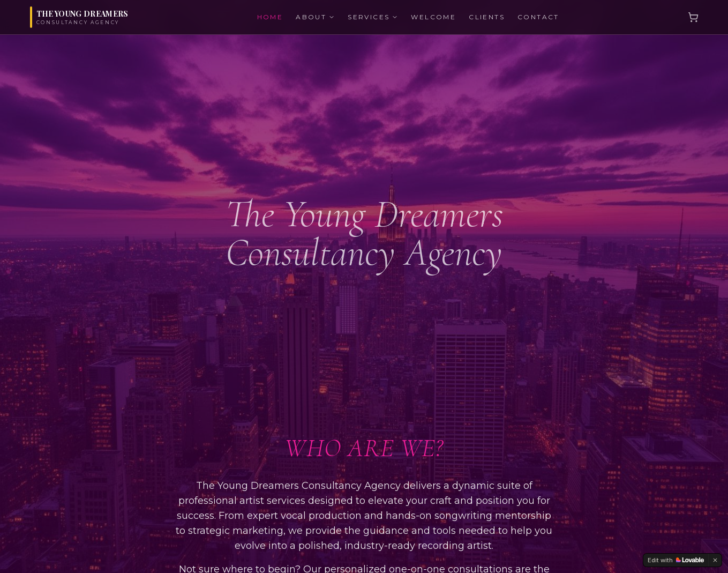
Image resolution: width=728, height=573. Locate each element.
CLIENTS (487, 17)
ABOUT (315, 17)
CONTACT (538, 17)
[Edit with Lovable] (676, 560)
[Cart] (693, 17)
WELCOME (433, 17)
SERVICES (373, 17)
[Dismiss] (715, 560)
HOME (270, 17)
